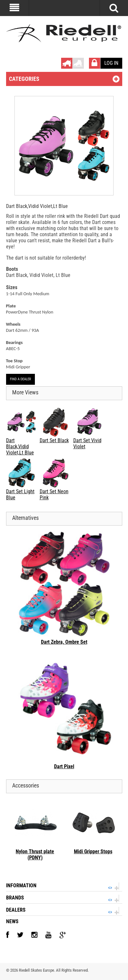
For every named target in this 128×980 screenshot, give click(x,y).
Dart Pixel (64, 766)
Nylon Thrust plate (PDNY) (35, 855)
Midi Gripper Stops (93, 851)
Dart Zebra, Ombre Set (64, 642)
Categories (24, 79)
